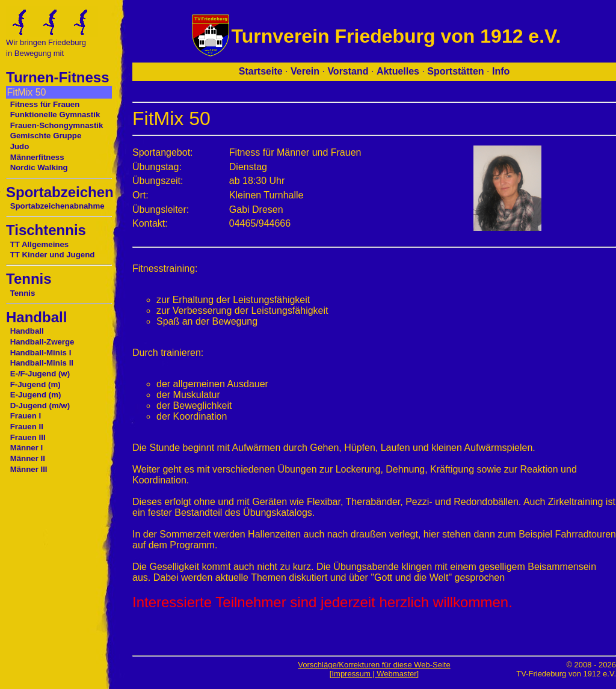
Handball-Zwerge (42, 342)
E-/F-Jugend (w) (40, 374)
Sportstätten (455, 71)
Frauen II (27, 427)
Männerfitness (37, 157)
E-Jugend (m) (36, 395)
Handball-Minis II (42, 363)
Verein (305, 71)
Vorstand (348, 71)
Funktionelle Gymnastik (55, 115)
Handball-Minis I (41, 353)
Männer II (28, 458)
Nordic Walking (39, 167)
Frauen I (26, 416)
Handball (27, 331)
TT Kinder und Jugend (53, 255)
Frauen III (28, 437)
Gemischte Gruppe (46, 136)
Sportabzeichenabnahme (57, 206)
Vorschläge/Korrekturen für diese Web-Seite (374, 665)
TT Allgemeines (40, 244)
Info (501, 71)
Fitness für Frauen (45, 104)
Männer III (29, 469)
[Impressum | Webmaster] (374, 674)
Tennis (23, 293)
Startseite (261, 71)
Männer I (27, 448)
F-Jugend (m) (35, 384)
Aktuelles (398, 71)
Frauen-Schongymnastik (57, 125)
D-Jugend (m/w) (40, 406)
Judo (20, 146)
